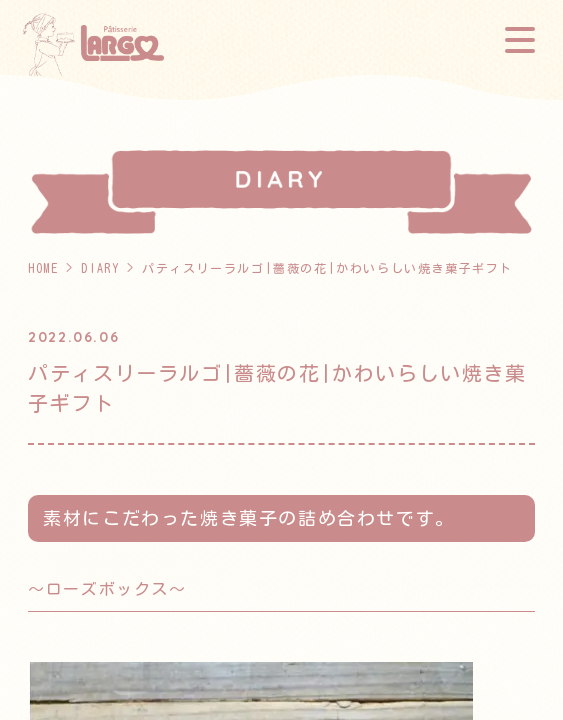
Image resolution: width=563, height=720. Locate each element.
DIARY (100, 268)
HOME (43, 268)
